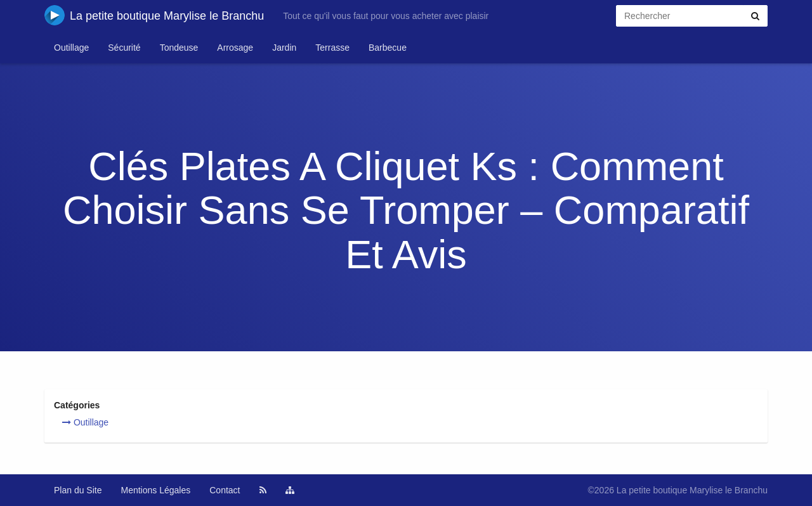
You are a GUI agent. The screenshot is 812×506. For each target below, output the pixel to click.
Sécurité (124, 48)
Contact (225, 490)
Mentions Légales (156, 490)
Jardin (284, 48)
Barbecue (388, 48)
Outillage (71, 48)
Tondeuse (179, 48)
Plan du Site (78, 490)
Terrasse (332, 48)
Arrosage (235, 48)
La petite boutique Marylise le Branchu (154, 15)
